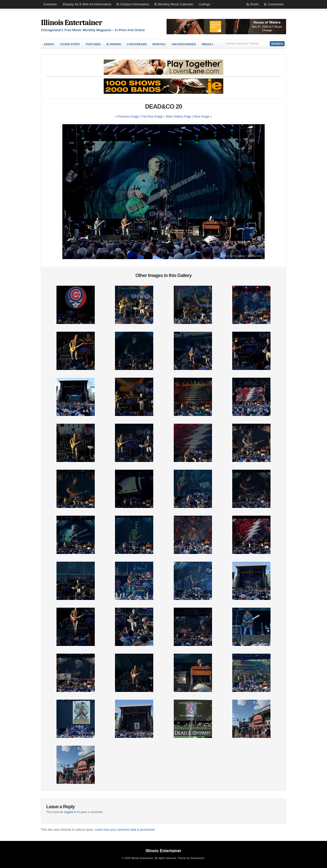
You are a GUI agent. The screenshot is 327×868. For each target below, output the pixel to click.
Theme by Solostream (191, 858)
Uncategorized (184, 44)
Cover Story (70, 44)
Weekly (207, 44)
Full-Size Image (152, 117)
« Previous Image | (128, 117)
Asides (49, 44)
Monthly (159, 44)
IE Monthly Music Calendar (174, 4)
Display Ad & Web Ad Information (87, 4)
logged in (70, 812)
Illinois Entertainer (71, 23)
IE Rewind (114, 44)
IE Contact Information (133, 4)
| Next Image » (202, 117)
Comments (276, 4)
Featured (93, 44)
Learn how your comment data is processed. (125, 830)
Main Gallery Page (179, 117)
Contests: (50, 4)
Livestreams (137, 44)
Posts (255, 4)
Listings (204, 4)
